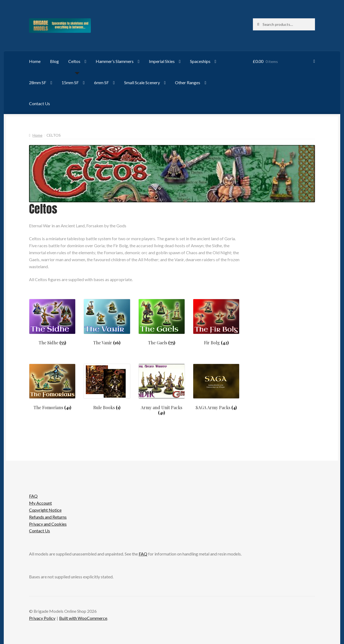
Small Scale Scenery (142, 82)
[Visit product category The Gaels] (162, 322)
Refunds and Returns (48, 517)
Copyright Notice (45, 510)
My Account (40, 503)
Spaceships (200, 61)
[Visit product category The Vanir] (107, 322)
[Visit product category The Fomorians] (52, 387)
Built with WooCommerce (83, 618)
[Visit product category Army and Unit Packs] (162, 390)
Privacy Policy (42, 618)
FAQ (33, 496)
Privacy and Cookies (48, 524)
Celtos (74, 61)
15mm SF (70, 82)
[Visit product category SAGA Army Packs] (216, 387)
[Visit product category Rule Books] (107, 387)
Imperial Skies (162, 61)
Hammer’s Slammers (115, 61)
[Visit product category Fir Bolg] (216, 322)
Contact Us (40, 103)
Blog (54, 61)
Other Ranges (188, 82)
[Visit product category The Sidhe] (52, 322)
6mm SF (101, 82)
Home (35, 61)
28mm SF (38, 82)
